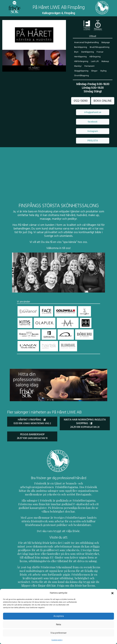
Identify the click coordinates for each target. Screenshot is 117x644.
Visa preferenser (58, 633)
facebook (93, 117)
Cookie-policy (57, 640)
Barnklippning (80, 47)
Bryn (76, 52)
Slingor (77, 71)
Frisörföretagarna (28, 482)
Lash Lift (94, 62)
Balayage (105, 43)
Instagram (93, 127)
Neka (58, 624)
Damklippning (87, 52)
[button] (112, 593)
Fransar (100, 52)
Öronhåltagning (99, 71)
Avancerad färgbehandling (86, 43)
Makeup (105, 62)
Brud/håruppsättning (99, 47)
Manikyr (78, 66)
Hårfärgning (95, 57)
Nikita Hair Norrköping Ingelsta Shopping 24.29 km (85, 419)
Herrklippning (80, 57)
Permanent (89, 66)
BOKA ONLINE (103, 96)
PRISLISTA (93, 136)
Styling (86, 71)
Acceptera (59, 616)
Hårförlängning (81, 62)
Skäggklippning (104, 66)
